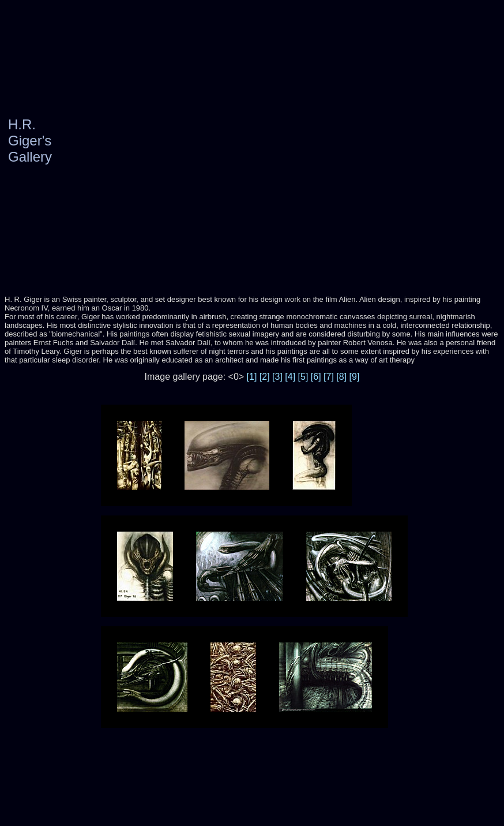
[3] (277, 377)
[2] (265, 377)
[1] (252, 377)
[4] (290, 377)
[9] (355, 377)
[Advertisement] (151, 141)
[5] (303, 377)
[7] (329, 377)
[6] (316, 377)
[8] (341, 377)
